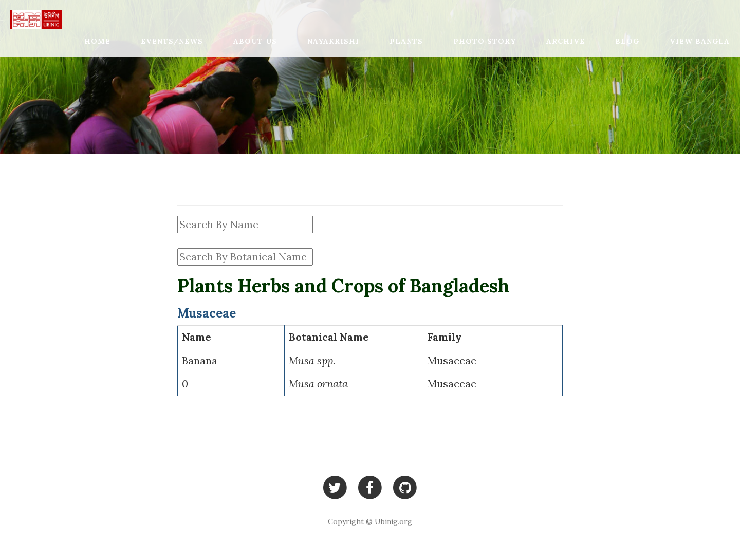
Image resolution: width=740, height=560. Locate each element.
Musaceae (452, 360)
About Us (255, 41)
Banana (200, 360)
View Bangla (700, 41)
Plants (406, 41)
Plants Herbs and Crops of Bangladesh (344, 286)
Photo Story (485, 41)
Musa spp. (312, 360)
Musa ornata (318, 384)
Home (97, 41)
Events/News (172, 41)
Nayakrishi (333, 41)
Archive (566, 41)
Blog (627, 41)
